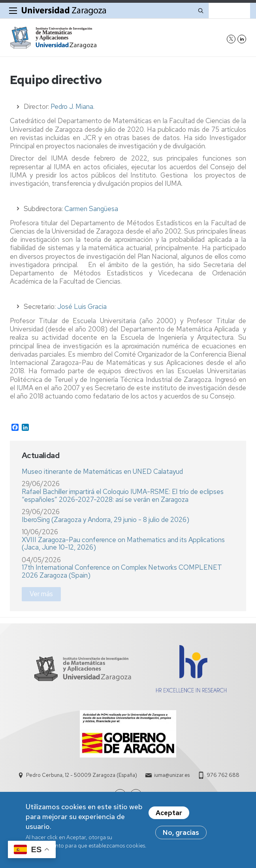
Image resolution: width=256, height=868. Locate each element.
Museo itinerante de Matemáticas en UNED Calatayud (102, 471)
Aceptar (169, 816)
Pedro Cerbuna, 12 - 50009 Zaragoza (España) (82, 775)
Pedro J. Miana (72, 107)
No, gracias (181, 836)
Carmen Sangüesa (91, 209)
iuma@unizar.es (172, 775)
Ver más (41, 594)
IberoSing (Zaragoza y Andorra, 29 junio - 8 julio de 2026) (105, 520)
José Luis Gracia (82, 307)
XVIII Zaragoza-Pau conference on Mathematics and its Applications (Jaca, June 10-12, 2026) (123, 544)
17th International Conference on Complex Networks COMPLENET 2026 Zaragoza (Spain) (122, 571)
